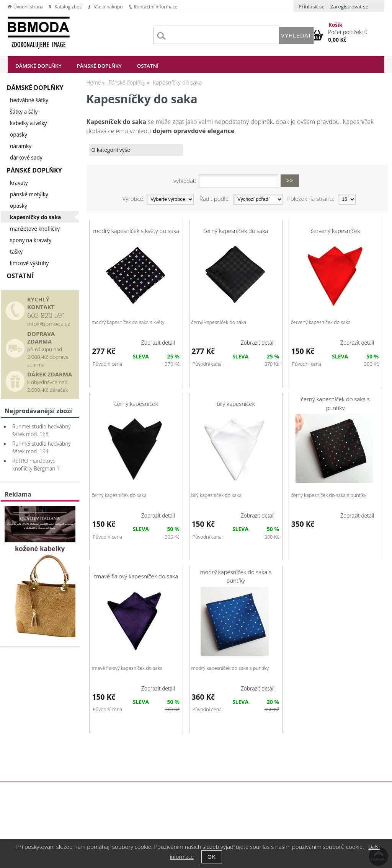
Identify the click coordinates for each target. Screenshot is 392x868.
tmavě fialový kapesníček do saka (136, 576)
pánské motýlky (29, 194)
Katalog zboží (69, 7)
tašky (16, 252)
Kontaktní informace (156, 7)
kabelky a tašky (28, 123)
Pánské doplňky (99, 66)
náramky (21, 146)
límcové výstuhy (29, 263)
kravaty (19, 183)
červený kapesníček (335, 231)
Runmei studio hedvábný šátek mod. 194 (42, 447)
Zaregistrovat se (350, 7)
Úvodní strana (28, 7)
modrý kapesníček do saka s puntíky (236, 576)
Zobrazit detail (158, 343)
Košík (335, 25)
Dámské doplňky (38, 66)
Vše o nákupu (108, 7)
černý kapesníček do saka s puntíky (335, 403)
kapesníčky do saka (35, 217)
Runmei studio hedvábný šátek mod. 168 (42, 430)
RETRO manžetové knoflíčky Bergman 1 (36, 465)
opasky (19, 134)
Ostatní (148, 66)
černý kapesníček (136, 404)
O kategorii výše (110, 150)
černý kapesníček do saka (236, 231)
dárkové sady (26, 157)
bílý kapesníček (236, 404)
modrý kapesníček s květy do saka (136, 231)
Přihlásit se (312, 7)
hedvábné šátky (29, 100)
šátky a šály (24, 112)
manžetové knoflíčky (35, 229)
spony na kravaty (31, 240)
